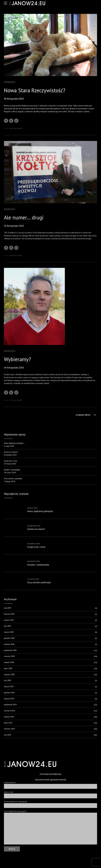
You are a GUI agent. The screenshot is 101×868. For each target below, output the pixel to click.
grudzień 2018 (10, 639)
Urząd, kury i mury (11, 461)
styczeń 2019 (9, 633)
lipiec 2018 (8, 669)
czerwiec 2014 (10, 730)
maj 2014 (8, 736)
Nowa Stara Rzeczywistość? (35, 90)
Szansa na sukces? (11, 452)
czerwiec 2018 (10, 675)
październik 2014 (11, 706)
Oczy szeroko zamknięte (13, 479)
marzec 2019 (9, 621)
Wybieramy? (17, 362)
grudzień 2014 (10, 693)
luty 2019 (8, 627)
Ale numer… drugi (24, 220)
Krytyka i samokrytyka (12, 470)
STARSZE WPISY (83, 415)
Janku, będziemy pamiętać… (15, 443)
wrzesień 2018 (10, 657)
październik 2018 (11, 651)
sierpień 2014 (10, 718)
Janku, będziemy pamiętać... (41, 512)
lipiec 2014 (8, 724)
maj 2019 (8, 609)
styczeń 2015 (9, 687)
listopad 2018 (9, 645)
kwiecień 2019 (10, 615)
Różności (10, 82)
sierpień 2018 (10, 663)
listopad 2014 (9, 700)
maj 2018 (8, 681)
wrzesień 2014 (10, 712)
